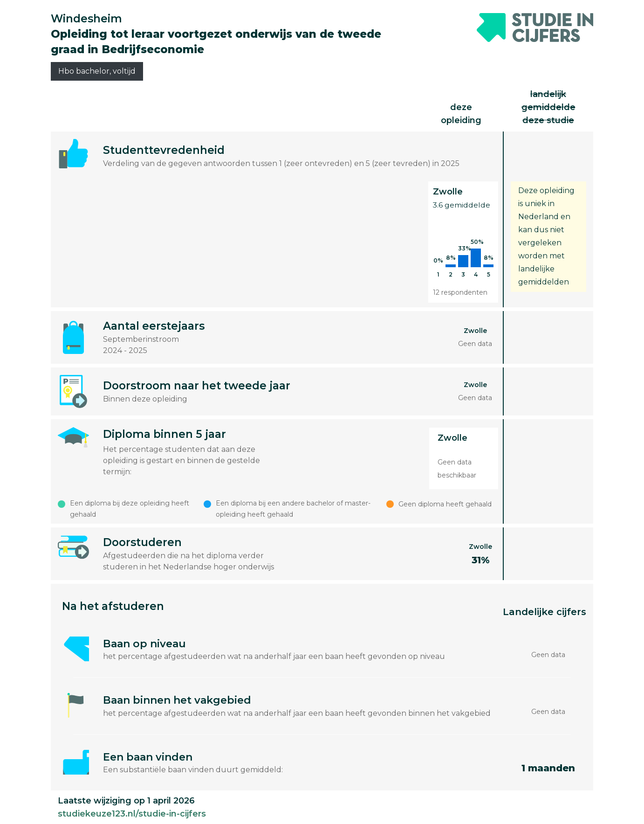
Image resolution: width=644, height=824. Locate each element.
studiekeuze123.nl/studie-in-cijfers (132, 814)
